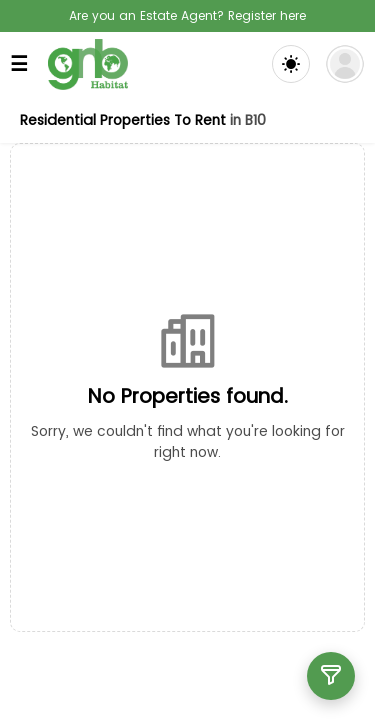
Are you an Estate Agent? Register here (187, 15)
